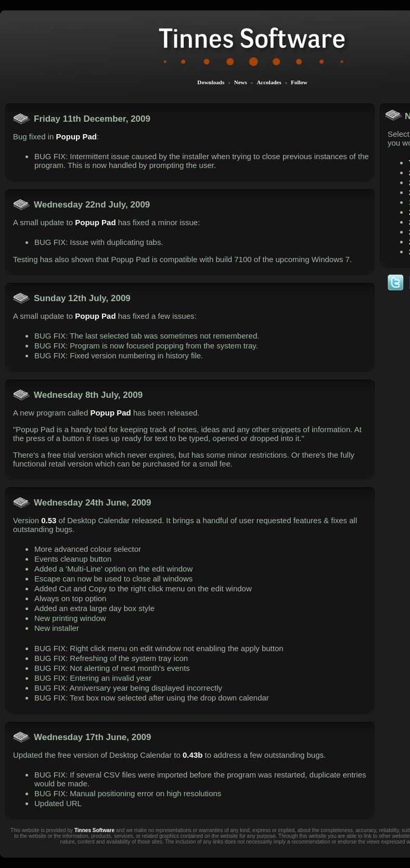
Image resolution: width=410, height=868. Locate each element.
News (241, 82)
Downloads (211, 82)
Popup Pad (76, 137)
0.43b (193, 755)
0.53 (49, 520)
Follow (299, 82)
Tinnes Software (94, 830)
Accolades (269, 82)
